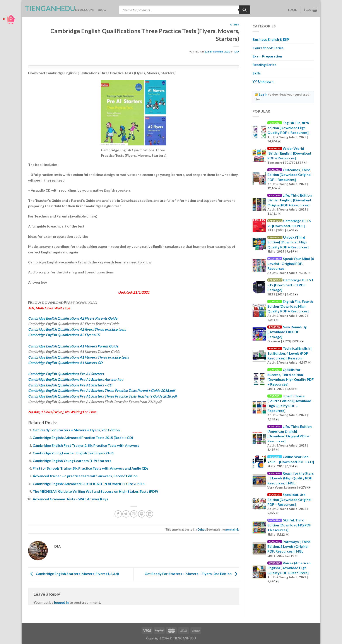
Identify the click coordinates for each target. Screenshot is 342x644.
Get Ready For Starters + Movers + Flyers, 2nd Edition (76, 430)
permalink (232, 529)
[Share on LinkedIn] (150, 514)
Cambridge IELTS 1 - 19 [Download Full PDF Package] (290, 285)
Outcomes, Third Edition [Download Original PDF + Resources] (289, 175)
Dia (237, 51)
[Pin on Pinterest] (142, 514)
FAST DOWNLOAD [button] (80, 303)
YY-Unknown (263, 81)
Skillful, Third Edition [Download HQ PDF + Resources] (289, 525)
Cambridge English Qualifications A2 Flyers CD (64, 335)
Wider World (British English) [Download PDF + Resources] (289, 153)
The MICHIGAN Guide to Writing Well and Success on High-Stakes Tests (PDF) (95, 491)
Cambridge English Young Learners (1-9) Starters (72, 461)
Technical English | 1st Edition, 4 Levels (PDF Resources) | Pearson (290, 353)
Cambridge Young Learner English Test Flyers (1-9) (73, 453)
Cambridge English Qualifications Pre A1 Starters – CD (70, 385)
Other (235, 24)
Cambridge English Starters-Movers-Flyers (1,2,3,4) (74, 574)
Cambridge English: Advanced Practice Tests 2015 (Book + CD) (83, 437)
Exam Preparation (267, 56)
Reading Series (264, 65)
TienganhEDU (47, 8)
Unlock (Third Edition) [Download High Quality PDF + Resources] (288, 242)
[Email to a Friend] (134, 514)
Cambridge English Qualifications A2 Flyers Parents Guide (73, 318)
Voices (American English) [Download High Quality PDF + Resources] (289, 568)
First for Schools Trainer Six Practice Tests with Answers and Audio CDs (91, 468)
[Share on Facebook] (118, 514)
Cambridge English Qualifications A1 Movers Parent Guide (73, 346)
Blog (102, 10)
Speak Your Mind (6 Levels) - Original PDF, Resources (291, 263)
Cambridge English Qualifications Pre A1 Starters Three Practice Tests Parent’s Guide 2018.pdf (102, 390)
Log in (263, 94)
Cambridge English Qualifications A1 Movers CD (65, 363)
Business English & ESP (271, 39)
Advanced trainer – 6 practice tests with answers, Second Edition (85, 476)
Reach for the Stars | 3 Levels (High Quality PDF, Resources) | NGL (291, 478)
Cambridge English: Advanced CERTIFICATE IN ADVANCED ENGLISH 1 (89, 484)
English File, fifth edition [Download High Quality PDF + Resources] (288, 128)
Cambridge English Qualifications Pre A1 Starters (66, 374)
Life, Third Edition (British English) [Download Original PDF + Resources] (290, 200)
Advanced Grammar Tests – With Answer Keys (70, 499)
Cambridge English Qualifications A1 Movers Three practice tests (79, 357)
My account (85, 10)
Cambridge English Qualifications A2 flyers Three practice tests (77, 329)
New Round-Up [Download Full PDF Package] (287, 332)
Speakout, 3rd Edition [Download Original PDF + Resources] (289, 499)
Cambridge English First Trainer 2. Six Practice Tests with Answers (86, 445)
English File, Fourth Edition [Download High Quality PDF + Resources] (290, 306)
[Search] (245, 10)
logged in (61, 602)
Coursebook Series (268, 48)
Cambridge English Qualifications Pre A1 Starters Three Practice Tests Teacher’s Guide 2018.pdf (103, 396)
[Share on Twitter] (126, 514)
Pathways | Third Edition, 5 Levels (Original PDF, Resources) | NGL (289, 546)
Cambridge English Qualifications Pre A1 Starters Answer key (76, 379)
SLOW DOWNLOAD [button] (46, 303)
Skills (257, 73)
